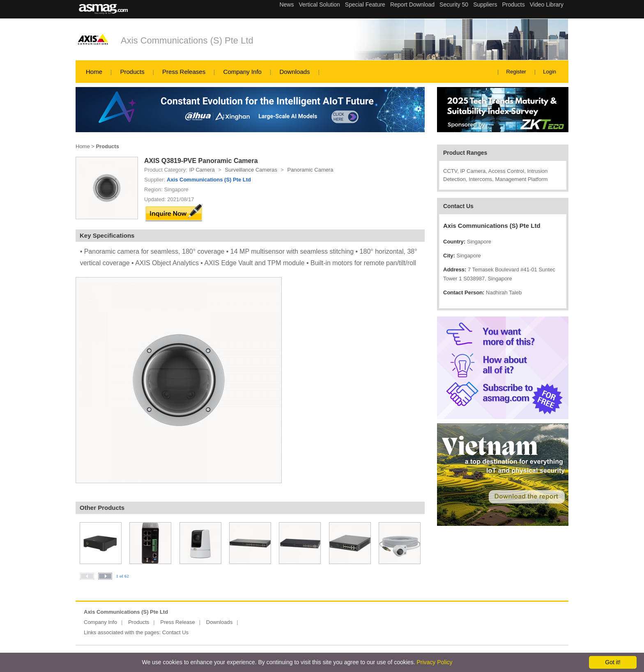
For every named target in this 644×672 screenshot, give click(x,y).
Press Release (178, 622)
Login (550, 72)
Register (516, 72)
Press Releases (184, 72)
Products (132, 72)
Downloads (294, 72)
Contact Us (175, 632)
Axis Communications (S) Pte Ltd (187, 40)
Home (94, 72)
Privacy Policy (434, 662)
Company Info (243, 72)
